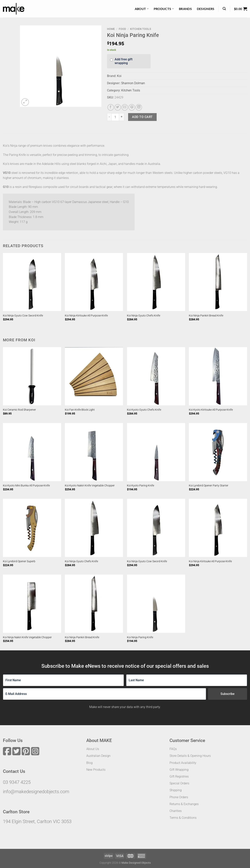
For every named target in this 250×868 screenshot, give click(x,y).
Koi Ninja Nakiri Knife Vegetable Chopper (27, 637)
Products (164, 9)
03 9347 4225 (17, 782)
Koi (119, 76)
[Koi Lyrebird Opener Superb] (32, 528)
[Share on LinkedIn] (139, 107)
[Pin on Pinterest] (132, 107)
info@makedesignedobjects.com (36, 792)
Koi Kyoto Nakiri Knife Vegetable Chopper (90, 486)
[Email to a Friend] (125, 107)
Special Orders (179, 783)
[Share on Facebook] (111, 107)
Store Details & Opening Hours (190, 756)
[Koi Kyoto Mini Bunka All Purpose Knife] (32, 452)
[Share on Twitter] (118, 107)
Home (111, 29)
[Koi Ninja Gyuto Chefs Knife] (156, 282)
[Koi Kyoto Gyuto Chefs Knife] (156, 376)
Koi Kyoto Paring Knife (141, 486)
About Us (93, 749)
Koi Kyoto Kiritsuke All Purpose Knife (211, 410)
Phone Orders (179, 797)
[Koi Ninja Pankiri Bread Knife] (218, 282)
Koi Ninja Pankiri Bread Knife (206, 316)
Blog (89, 763)
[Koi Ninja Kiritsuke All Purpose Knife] (94, 282)
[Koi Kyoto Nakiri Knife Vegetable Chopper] (94, 452)
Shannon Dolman (133, 83)
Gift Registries (179, 776)
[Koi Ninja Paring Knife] (156, 604)
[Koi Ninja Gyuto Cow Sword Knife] (32, 282)
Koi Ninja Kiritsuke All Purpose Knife (86, 316)
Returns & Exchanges (184, 804)
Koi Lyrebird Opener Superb (19, 561)
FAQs (173, 749)
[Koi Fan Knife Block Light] (94, 376)
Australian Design (98, 756)
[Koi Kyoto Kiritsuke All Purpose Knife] (218, 376)
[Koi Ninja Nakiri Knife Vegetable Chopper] (32, 604)
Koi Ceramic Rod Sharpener (19, 410)
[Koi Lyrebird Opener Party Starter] (218, 452)
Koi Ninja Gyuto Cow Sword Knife (23, 316)
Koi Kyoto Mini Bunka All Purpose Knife (26, 486)
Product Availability (183, 763)
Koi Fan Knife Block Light (80, 410)
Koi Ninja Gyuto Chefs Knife (144, 316)
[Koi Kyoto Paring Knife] (156, 452)
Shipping (176, 790)
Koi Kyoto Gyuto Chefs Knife (144, 410)
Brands (185, 9)
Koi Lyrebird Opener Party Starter (209, 486)
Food (122, 29)
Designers (206, 9)
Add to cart (142, 117)
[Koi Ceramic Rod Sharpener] (32, 376)
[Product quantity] (115, 117)
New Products (96, 770)
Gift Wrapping (179, 770)
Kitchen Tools (141, 29)
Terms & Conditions (183, 818)
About (142, 9)
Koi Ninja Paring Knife (140, 637)
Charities (176, 811)
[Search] (224, 9)
